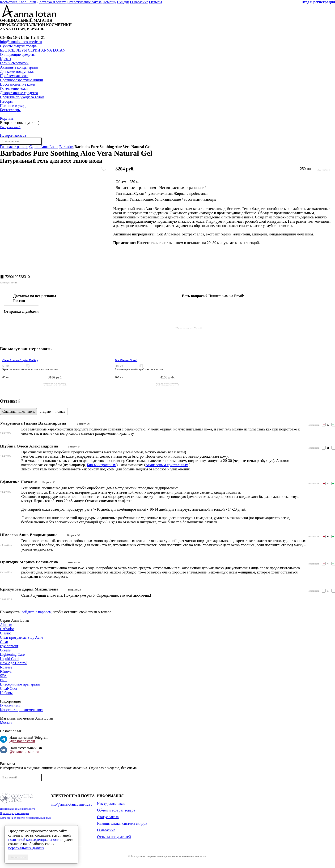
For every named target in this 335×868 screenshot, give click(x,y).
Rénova (6, 671)
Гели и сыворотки (14, 63)
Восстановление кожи (18, 84)
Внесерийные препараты (20, 684)
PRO (4, 680)
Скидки (123, 2)
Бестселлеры (13, 50)
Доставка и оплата (52, 2)
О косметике (10, 705)
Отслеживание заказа (85, 2)
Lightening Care (12, 654)
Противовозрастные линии (21, 80)
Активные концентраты (19, 67)
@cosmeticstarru (22, 741)
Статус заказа (108, 817)
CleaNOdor (9, 688)
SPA (3, 676)
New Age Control (13, 663)
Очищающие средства (18, 54)
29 (28, 366)
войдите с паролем (36, 612)
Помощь (109, 2)
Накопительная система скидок (122, 823)
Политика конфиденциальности (17, 809)
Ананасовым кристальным (167, 465)
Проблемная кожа (14, 76)
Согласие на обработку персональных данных (25, 818)
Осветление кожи (14, 89)
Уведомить (55, 385)
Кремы (6, 59)
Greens (5, 650)
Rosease (6, 667)
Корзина (7, 118)
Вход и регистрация (318, 2)
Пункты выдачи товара (18, 46)
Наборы (6, 101)
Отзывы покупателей (114, 837)
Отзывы (156, 2)
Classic (5, 633)
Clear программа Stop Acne (21, 637)
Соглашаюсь (18, 857)
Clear (4, 642)
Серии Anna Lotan (47, 50)
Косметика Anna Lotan (18, 2)
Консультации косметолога (22, 710)
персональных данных (26, 848)
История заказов (13, 135)
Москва (6, 723)
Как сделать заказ (111, 804)
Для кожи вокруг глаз (17, 72)
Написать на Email (189, 328)
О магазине (139, 2)
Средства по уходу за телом (22, 97)
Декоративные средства (19, 93)
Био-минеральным (102, 465)
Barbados (66, 147)
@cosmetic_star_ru (24, 752)
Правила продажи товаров (14, 813)
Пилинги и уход (13, 106)
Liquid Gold (9, 659)
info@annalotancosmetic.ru (21, 42)
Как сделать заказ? (10, 127)
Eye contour (9, 646)
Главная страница (14, 147)
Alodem (6, 625)
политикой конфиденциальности (34, 840)
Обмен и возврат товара (116, 810)
